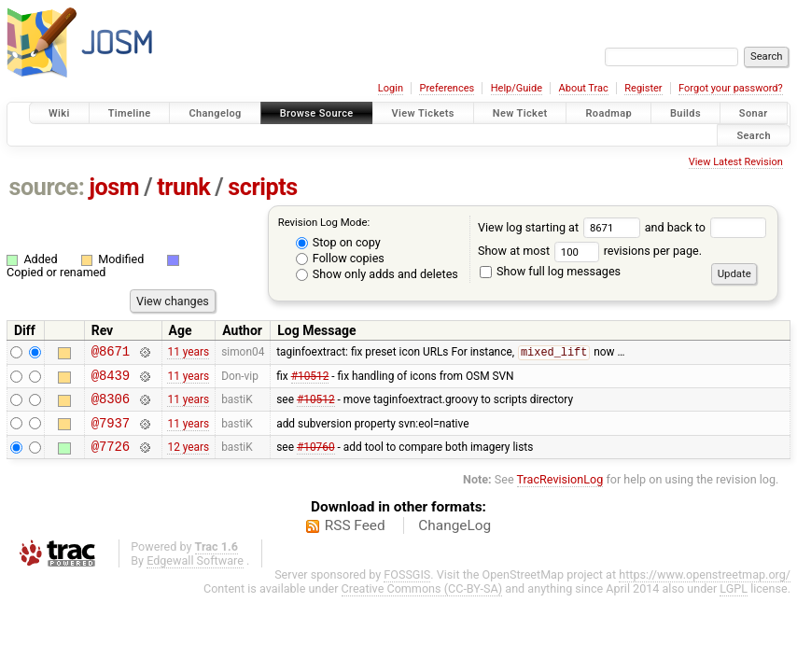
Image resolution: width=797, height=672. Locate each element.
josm (114, 187)
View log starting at (561, 227)
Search (754, 135)
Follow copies (340, 258)
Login (391, 88)
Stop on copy (338, 242)
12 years (188, 459)
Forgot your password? (731, 88)
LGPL (734, 602)
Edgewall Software (195, 574)
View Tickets (423, 113)
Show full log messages (550, 271)
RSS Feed (355, 539)
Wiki (59, 113)
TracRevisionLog (560, 493)
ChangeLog (454, 539)
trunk (183, 187)
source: (47, 187)
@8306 (111, 406)
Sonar (754, 113)
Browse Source (317, 113)
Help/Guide (517, 88)
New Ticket (520, 113)
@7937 (111, 434)
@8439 (111, 380)
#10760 (316, 459)
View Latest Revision (736, 162)
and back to (706, 227)
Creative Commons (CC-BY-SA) (422, 602)
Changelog (215, 113)
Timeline (130, 113)
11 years (188, 354)
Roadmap (608, 113)
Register (643, 88)
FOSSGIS (407, 588)
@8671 (111, 353)
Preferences (447, 88)
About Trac (584, 88)
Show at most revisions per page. (590, 251)
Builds (685, 113)
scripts (262, 187)
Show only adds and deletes (377, 274)
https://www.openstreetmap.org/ (705, 588)
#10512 (310, 380)
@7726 (111, 460)
